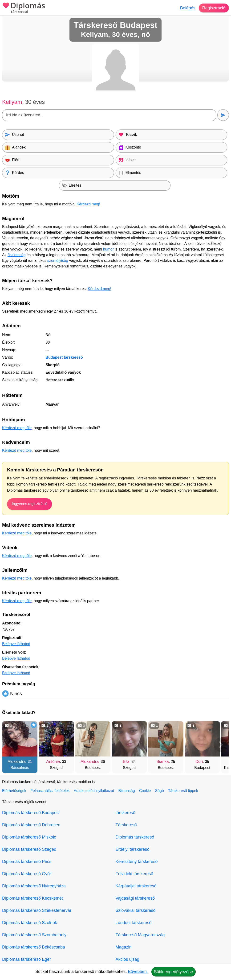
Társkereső (126, 825)
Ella (126, 762)
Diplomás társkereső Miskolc (29, 837)
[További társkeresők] (221, 745)
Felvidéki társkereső (134, 874)
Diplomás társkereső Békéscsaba (34, 947)
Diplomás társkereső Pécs (27, 862)
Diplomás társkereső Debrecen (31, 825)
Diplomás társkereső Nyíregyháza (34, 886)
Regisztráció (214, 8)
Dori (199, 762)
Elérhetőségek (14, 791)
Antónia (53, 762)
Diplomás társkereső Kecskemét (32, 898)
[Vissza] (10, 745)
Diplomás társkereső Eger (26, 959)
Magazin (124, 947)
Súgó (159, 791)
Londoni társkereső (134, 923)
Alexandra (17, 762)
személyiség (58, 261)
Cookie (145, 791)
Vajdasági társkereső (135, 898)
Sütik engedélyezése (174, 972)
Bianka (163, 762)
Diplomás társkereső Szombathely (34, 935)
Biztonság (126, 791)
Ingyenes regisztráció (30, 504)
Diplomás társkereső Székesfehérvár (37, 910)
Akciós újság (128, 959)
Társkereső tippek (183, 791)
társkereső (126, 813)
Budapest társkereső (64, 357)
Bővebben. (138, 972)
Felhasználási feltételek (50, 791)
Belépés (188, 8)
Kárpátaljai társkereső (136, 886)
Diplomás (24, 8)
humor (108, 249)
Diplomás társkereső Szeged (29, 849)
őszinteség (17, 255)
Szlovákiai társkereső (136, 910)
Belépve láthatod (16, 644)
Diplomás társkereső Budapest (31, 813)
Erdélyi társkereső (133, 849)
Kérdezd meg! (89, 204)
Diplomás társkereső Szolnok (30, 923)
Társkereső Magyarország (140, 935)
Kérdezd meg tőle (17, 428)
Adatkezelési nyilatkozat (94, 791)
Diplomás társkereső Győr (27, 874)
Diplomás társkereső (135, 837)
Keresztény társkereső (137, 862)
